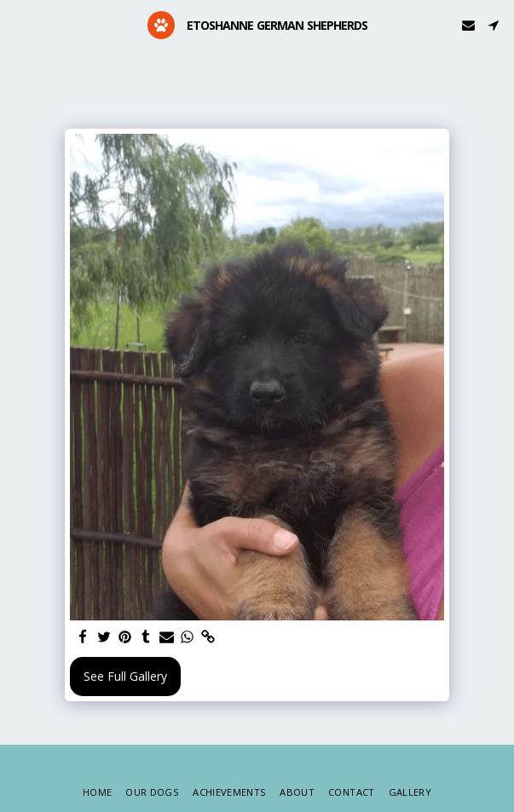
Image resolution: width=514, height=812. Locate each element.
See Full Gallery (125, 676)
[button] (19, 24)
